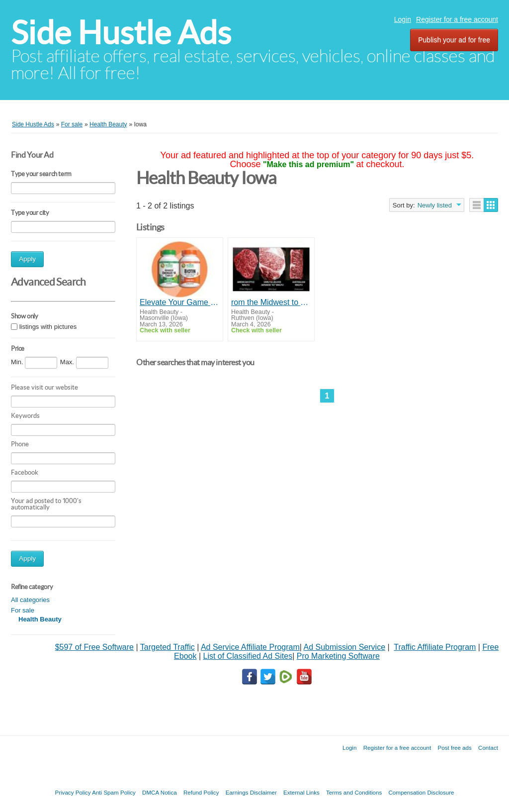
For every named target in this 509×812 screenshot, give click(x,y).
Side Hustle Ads (121, 33)
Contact (488, 748)
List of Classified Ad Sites (248, 656)
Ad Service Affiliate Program (250, 647)
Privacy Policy (73, 792)
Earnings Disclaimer (251, 792)
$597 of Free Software (94, 647)
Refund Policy (201, 792)
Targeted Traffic (168, 647)
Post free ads (454, 748)
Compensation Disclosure (421, 792)
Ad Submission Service (345, 647)
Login (403, 19)
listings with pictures (48, 327)
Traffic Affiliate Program (435, 647)
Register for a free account (457, 19)
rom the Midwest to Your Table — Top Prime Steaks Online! (271, 302)
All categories (30, 600)
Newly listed (435, 205)
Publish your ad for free (454, 40)
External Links (301, 792)
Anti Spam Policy (114, 792)
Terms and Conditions (354, 792)
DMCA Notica (160, 792)
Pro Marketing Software (338, 656)
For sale (23, 610)
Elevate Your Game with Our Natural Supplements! (180, 302)
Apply (27, 259)
